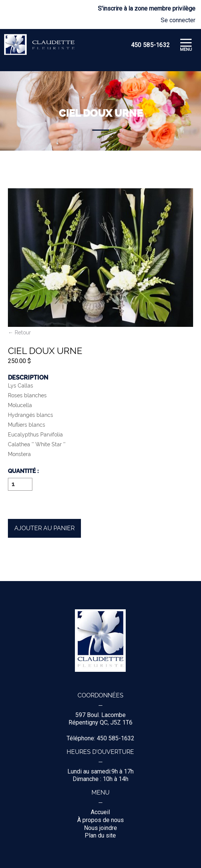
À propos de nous (100, 820)
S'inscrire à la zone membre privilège (147, 9)
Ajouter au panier (44, 528)
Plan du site (100, 835)
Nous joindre (100, 828)
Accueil (100, 812)
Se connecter (178, 20)
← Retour (19, 333)
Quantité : (23, 471)
